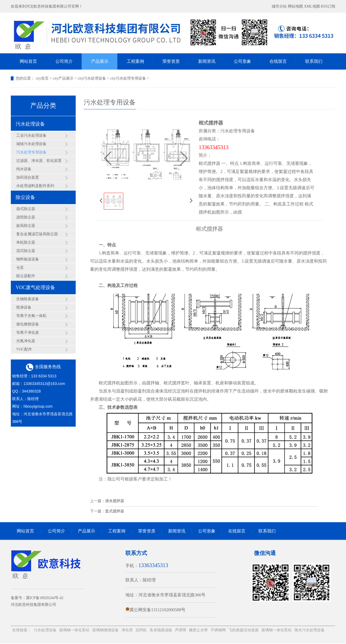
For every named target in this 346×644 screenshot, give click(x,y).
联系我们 (314, 61)
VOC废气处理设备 (35, 287)
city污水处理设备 (92, 78)
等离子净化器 (28, 333)
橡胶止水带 (198, 630)
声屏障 (181, 630)
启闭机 (141, 630)
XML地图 (312, 6)
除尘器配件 (26, 276)
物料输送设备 (28, 259)
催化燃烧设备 (28, 324)
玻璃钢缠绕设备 (105, 630)
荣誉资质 (171, 61)
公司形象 (242, 61)
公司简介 (64, 61)
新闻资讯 (207, 61)
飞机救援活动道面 (244, 630)
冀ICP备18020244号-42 (45, 598)
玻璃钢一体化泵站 (74, 630)
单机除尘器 (26, 242)
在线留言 (278, 61)
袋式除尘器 (26, 209)
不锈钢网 (218, 630)
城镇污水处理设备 (31, 144)
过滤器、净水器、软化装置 (39, 161)
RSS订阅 (328, 6)
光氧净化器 (26, 341)
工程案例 (135, 61)
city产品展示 (63, 78)
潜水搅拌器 (115, 501)
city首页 (42, 78)
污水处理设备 (30, 124)
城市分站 (279, 6)
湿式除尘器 (26, 251)
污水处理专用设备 (31, 152)
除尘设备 (25, 197)
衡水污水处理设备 (310, 630)
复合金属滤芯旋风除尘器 (37, 234)
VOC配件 (24, 349)
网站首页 (28, 61)
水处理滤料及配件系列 (35, 186)
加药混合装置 (28, 177)
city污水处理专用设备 (128, 78)
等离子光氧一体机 (31, 316)
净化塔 (127, 630)
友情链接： (22, 630)
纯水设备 (24, 169)
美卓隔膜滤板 (161, 630)
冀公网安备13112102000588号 (155, 610)
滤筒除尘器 (26, 217)
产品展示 (100, 61)
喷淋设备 (24, 307)
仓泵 (20, 268)
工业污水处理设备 (31, 135)
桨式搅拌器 (115, 511)
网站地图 (295, 6)
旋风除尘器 (26, 226)
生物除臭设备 (28, 299)
